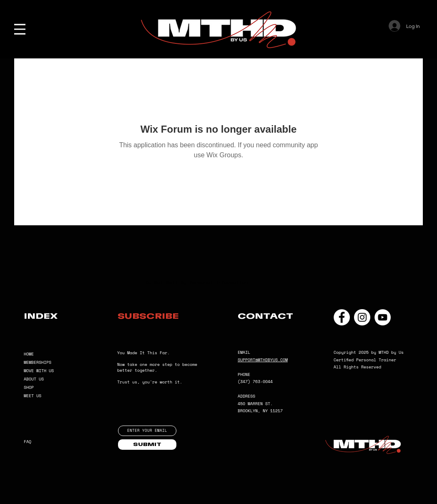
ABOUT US (34, 379)
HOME (29, 354)
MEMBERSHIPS (38, 362)
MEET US (33, 396)
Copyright (346, 352)
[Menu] (20, 29)
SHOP (29, 387)
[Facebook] (342, 317)
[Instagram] (362, 317)
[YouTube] (383, 317)
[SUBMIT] (147, 445)
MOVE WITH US (39, 371)
